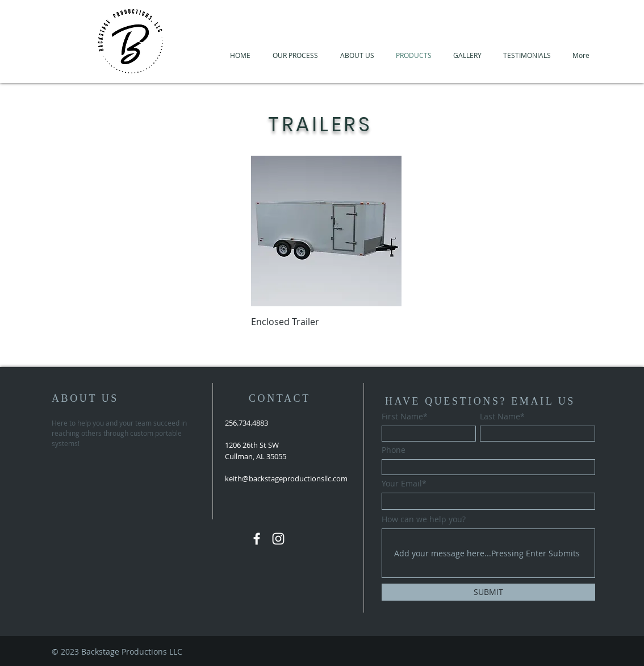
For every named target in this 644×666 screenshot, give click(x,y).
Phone (394, 450)
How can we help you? (424, 519)
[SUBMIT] (488, 592)
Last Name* (502, 417)
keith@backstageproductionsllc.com (286, 478)
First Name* (405, 417)
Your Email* (404, 484)
